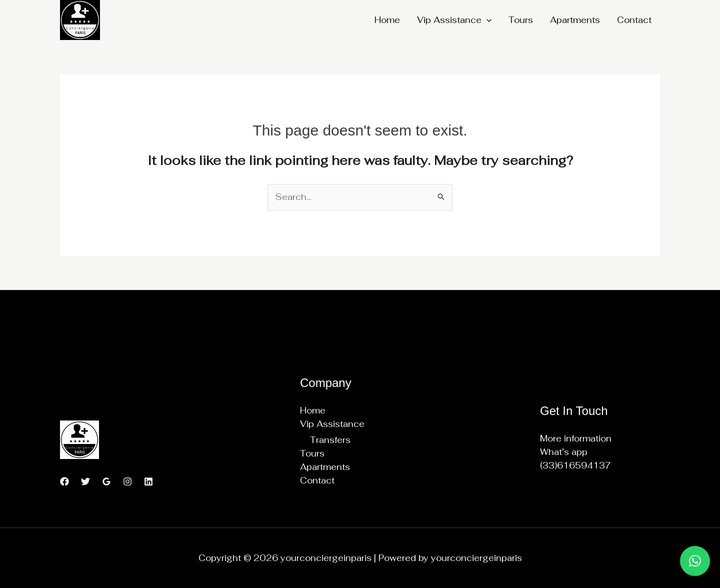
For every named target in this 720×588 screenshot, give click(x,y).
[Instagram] (127, 481)
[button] (486, 20)
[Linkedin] (148, 481)
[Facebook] (64, 481)
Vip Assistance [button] (454, 20)
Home (387, 20)
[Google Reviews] (106, 481)
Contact (634, 20)
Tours (521, 20)
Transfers (330, 440)
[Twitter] (85, 481)
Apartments (575, 20)
